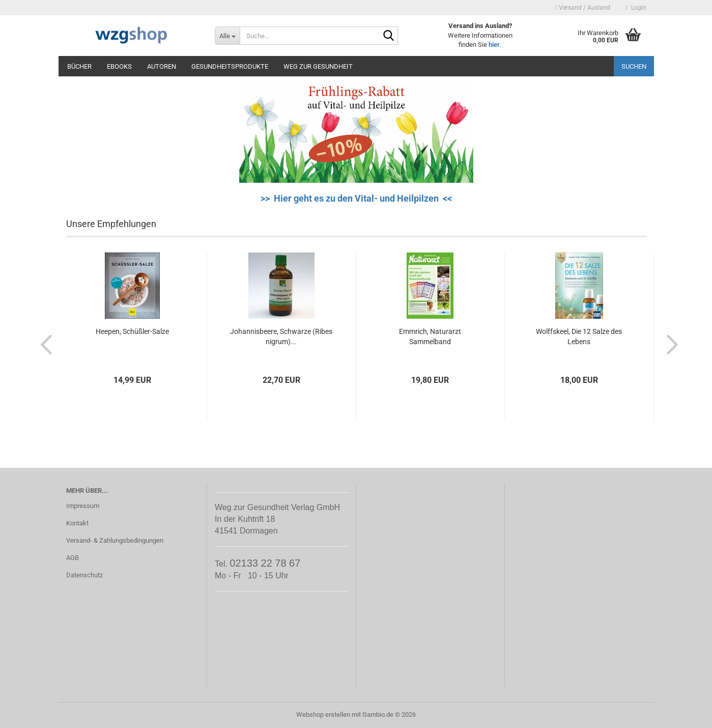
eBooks (119, 66)
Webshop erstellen (323, 715)
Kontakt (77, 523)
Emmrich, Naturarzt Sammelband (430, 337)
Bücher (79, 66)
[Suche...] (227, 36)
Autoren (162, 66)
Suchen (634, 66)
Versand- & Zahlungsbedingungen (115, 540)
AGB (73, 558)
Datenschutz (84, 575)
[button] (43, 344)
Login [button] (636, 8)
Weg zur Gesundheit (318, 66)
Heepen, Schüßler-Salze (132, 331)
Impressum (83, 506)
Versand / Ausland (583, 8)
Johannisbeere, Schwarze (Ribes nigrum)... (281, 337)
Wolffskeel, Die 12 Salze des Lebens (579, 337)
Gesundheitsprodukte (230, 66)
